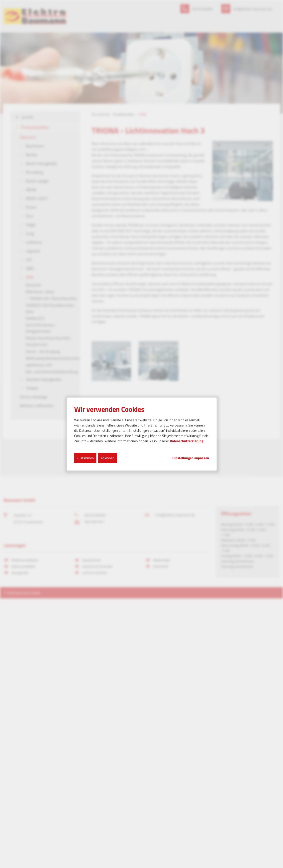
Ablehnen (108, 458)
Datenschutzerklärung (187, 441)
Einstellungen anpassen (191, 458)
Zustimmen (85, 458)
